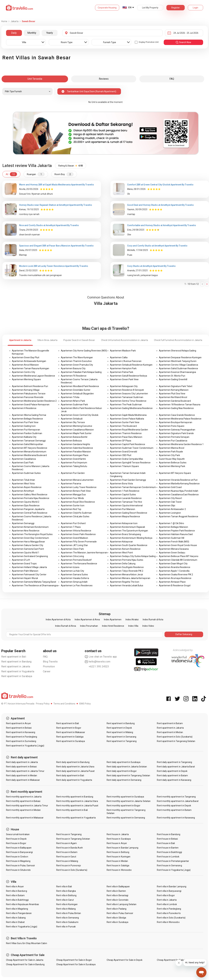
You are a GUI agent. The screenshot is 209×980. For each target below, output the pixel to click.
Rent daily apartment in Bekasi (21, 767)
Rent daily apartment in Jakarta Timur (25, 771)
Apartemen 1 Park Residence (125, 491)
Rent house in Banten (168, 848)
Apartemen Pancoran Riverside (28, 397)
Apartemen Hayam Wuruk (25, 578)
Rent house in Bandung (169, 834)
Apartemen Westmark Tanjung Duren (178, 361)
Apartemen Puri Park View (25, 422)
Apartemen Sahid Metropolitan (27, 444)
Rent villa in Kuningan (67, 904)
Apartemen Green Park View (124, 379)
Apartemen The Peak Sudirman (126, 405)
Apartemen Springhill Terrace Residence (130, 463)
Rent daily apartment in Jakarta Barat (176, 767)
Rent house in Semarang (169, 866)
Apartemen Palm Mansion (25, 571)
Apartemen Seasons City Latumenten (129, 394)
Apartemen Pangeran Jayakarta (28, 509)
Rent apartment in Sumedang (21, 741)
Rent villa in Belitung (66, 895)
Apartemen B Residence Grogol (175, 585)
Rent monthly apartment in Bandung (75, 797)
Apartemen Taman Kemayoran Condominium (133, 487)
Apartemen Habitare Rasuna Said (176, 534)
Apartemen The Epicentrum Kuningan (129, 531)
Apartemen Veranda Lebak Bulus (127, 585)
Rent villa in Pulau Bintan (69, 913)
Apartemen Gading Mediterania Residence (131, 408)
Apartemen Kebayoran (121, 542)
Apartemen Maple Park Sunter (76, 433)
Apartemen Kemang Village (26, 390)
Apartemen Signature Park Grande (176, 433)
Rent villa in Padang (116, 909)
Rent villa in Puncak (66, 927)
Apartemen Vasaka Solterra (75, 578)
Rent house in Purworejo (69, 866)
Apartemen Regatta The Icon (125, 582)
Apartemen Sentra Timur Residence (128, 401)
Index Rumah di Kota (153, 620)
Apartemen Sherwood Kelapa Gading (178, 351)
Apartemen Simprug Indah (74, 582)
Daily (14, 33)
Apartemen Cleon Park (72, 549)
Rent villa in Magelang (17, 909)
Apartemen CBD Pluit (121, 455)
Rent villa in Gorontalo (118, 900)
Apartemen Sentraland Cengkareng (30, 556)
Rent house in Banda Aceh (70, 848)
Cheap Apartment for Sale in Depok (125, 960)
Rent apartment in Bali (14, 657)
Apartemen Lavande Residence (126, 498)
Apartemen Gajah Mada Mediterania (128, 415)
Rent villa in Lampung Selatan (122, 904)
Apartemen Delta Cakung (123, 564)
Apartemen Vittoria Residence (76, 531)
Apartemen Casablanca (24, 459)
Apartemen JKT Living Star (74, 545)
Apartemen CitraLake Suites (75, 516)
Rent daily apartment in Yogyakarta (74, 780)
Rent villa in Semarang (68, 918)
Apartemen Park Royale (171, 452)
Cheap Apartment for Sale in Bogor (74, 960)
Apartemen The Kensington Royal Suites (32, 534)
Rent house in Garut (66, 857)
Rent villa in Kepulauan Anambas (23, 904)
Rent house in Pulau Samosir (21, 866)
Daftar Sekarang (184, 634)
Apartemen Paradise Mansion (76, 452)
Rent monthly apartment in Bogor (124, 806)
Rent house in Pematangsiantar (173, 861)
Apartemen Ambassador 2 (172, 509)
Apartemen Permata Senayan (174, 437)
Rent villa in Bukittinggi (17, 900)
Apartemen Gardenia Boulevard (175, 401)
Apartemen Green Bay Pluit (26, 357)
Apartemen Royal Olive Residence (78, 502)
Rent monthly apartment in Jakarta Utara (77, 801)
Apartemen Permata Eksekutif (76, 560)
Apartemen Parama (71, 484)
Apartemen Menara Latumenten (77, 480)
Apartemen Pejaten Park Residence (177, 531)
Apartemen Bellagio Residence (27, 419)
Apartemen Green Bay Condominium (30, 538)
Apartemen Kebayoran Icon (124, 523)
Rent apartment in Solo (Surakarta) (175, 737)
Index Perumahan (89, 626)
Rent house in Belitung (118, 852)
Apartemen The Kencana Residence (79, 564)
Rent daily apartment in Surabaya (124, 762)
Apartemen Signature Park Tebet (176, 386)
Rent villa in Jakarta (167, 900)
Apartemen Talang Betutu (74, 466)
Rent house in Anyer (117, 843)
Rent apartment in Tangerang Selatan (176, 741)
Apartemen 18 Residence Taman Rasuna (180, 405)
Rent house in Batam (67, 852)
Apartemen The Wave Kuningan (77, 357)
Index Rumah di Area (66, 626)
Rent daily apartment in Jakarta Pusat (75, 771)
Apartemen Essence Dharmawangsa (177, 372)
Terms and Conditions (64, 704)
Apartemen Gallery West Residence (30, 495)
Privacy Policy (43, 704)
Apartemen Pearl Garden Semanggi (128, 480)
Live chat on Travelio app (101, 657)
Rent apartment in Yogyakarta (18, 671)
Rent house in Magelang (18, 861)
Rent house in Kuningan (118, 857)
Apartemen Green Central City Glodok (80, 415)
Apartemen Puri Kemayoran (26, 430)
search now (183, 42)
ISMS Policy (85, 704)
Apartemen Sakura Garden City (28, 545)
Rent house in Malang (67, 861)
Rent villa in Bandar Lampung (171, 887)
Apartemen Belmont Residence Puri (30, 386)
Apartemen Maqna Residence (125, 516)
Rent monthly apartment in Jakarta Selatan (129, 801)
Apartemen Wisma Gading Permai (29, 415)
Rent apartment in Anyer (19, 723)
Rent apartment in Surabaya (17, 676)
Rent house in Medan (117, 861)
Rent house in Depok (16, 839)
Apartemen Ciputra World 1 (26, 553)
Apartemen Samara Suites (74, 575)
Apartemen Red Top (71, 509)
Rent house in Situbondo (18, 870)
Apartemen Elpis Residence (26, 506)
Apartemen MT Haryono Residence (30, 448)
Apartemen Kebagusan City (124, 386)
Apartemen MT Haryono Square (175, 473)
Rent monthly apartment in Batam (174, 810)
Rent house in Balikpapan (19, 848)
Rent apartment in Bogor (69, 728)
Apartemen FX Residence (74, 376)
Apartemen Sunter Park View (125, 422)
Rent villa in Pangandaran (19, 913)
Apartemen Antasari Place (172, 582)
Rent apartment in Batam (170, 723)
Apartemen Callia (119, 357)
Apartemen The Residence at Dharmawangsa (35, 585)
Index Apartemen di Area (87, 620)
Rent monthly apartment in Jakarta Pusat (77, 806)
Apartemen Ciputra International (126, 506)
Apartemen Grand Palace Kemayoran (31, 405)
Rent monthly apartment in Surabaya (125, 797)
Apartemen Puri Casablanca (173, 441)
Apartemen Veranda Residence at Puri (178, 480)
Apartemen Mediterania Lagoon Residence (33, 376)
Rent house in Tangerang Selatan (73, 839)
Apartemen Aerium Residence (125, 549)
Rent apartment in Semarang (121, 737)
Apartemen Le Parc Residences (77, 585)
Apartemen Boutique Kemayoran (176, 422)
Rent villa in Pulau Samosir (120, 913)
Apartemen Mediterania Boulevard (29, 455)
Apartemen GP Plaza (121, 441)
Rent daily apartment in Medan (22, 776)
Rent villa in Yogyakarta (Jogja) (22, 927)
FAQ (45, 657)
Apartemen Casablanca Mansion (77, 430)
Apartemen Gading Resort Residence (129, 513)
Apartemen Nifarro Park (73, 401)
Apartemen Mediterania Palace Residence (180, 419)
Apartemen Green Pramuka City (77, 365)
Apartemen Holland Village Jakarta (29, 567)
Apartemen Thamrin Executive (76, 361)
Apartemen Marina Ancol (172, 448)
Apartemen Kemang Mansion (174, 390)
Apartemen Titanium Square (124, 466)
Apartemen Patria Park (122, 372)
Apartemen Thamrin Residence (126, 433)
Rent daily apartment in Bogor (122, 771)
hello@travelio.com (98, 662)
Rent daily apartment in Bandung (73, 762)
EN (130, 7)
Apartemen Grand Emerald (123, 452)
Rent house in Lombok (168, 857)
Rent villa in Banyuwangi (169, 891)
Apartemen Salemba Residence (77, 448)
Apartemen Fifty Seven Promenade (79, 542)
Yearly (50, 33)
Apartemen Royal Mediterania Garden (129, 430)
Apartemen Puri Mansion (123, 509)
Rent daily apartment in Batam (172, 776)
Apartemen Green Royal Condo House (178, 545)
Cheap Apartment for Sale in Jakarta (25, 960)
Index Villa (133, 626)
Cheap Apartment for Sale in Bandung (25, 964)
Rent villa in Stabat (15, 922)
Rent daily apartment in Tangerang (174, 762)
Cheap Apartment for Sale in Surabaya (76, 964)
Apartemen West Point (121, 553)
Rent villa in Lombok (167, 904)
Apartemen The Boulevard (123, 426)
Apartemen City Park (169, 455)
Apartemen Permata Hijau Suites (127, 560)
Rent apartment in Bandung (16, 662)
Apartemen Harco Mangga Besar (28, 542)
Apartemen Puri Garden (73, 473)
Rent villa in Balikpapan (118, 887)
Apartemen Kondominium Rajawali (127, 527)
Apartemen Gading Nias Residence (176, 408)
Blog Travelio (50, 662)
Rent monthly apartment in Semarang (126, 818)
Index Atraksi (132, 620)
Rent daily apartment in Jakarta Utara (75, 767)
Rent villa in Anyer (15, 887)
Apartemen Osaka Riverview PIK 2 (176, 575)
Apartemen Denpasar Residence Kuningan (180, 357)
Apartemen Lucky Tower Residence (79, 487)
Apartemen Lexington (170, 513)
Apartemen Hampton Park (123, 368)
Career (47, 671)
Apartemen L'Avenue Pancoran (126, 361)
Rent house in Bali (166, 843)
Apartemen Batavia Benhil (74, 437)
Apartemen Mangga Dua (73, 495)
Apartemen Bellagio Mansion (173, 527)
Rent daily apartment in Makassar (23, 780)
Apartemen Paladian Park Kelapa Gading (81, 372)
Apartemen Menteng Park (172, 466)
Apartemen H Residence (24, 408)
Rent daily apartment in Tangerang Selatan (128, 776)
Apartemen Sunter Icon (73, 506)
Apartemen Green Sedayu (172, 553)
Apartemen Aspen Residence (27, 487)
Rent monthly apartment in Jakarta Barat (178, 801)
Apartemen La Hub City (72, 571)
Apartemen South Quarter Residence (129, 545)
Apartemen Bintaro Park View (76, 491)
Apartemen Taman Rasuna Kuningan (31, 368)
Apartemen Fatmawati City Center (29, 575)
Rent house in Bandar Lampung (122, 848)
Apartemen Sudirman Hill (172, 538)
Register (176, 8)
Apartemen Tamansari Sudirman (127, 397)
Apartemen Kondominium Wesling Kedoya (131, 538)
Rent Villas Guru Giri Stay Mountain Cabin (27, 943)
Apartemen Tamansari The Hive (126, 502)
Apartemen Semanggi (23, 523)
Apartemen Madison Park (123, 351)
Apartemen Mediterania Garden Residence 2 (34, 401)
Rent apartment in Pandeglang (22, 737)
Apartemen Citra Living (72, 556)
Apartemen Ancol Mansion (25, 365)
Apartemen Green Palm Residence (78, 534)
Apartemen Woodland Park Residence (80, 386)
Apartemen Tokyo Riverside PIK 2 (127, 571)
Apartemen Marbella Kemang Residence (179, 484)
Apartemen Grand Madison (74, 538)
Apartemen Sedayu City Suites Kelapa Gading (133, 556)
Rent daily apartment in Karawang (174, 780)
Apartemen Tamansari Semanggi (29, 441)
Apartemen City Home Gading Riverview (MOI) (84, 351)
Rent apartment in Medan (170, 732)
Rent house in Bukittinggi (169, 852)
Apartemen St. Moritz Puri (172, 376)
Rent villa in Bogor (166, 895)
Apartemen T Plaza (71, 527)
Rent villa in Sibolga (116, 918)
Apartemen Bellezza (71, 441)
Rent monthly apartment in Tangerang (176, 797)
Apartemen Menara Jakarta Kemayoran (130, 578)
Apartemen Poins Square (172, 426)
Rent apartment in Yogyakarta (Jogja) (25, 746)
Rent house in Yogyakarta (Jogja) (174, 870)
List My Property (150, 8)
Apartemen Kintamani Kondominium (30, 527)
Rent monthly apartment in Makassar (25, 818)
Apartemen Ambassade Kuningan (29, 361)
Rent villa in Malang (66, 909)
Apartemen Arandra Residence (175, 567)
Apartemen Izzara (70, 567)
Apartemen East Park (23, 463)
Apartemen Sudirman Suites (26, 473)
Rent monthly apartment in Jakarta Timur (27, 806)
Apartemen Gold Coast (170, 487)
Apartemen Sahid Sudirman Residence (178, 368)
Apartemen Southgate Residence (127, 567)
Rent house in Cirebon (17, 857)
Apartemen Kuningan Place (75, 455)
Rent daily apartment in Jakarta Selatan (127, 767)
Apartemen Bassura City (73, 368)
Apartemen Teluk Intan (23, 480)
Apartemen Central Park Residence (30, 513)
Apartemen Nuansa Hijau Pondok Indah (179, 491)
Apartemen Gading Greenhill (173, 379)
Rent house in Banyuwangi (19, 852)
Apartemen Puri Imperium (74, 463)
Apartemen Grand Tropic (24, 564)
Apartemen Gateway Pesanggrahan (177, 430)
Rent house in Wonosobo (119, 870)
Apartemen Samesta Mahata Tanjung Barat (34, 582)
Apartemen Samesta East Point (28, 549)
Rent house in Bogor (16, 843)
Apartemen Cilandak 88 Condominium (178, 560)
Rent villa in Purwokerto (169, 913)
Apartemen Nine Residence (26, 531)
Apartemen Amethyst (23, 491)
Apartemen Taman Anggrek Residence (179, 516)
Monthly (32, 33)
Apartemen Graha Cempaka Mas (127, 459)
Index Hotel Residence (113, 626)
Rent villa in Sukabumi (67, 922)
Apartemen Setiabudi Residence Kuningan (131, 365)
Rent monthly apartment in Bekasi (23, 801)
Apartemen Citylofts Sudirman (76, 513)
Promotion (49, 667)
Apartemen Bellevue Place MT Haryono (179, 556)
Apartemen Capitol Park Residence (128, 444)
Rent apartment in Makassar (71, 732)
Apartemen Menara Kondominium (29, 452)
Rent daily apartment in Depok (172, 771)
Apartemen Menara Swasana (174, 549)
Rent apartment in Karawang (21, 732)
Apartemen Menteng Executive (77, 426)
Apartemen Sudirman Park (74, 405)
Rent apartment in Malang (120, 732)
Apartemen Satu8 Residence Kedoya (128, 376)
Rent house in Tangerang (69, 834)
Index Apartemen (113, 620)
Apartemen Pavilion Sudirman (27, 433)
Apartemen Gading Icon (24, 426)
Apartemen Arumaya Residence (175, 578)
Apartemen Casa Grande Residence (177, 415)
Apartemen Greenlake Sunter (76, 390)
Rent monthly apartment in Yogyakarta (76, 818)
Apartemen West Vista (23, 484)
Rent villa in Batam (15, 895)
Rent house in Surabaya (119, 839)
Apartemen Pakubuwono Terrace (29, 394)
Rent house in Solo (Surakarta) (72, 870)
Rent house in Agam (67, 843)
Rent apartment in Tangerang (122, 741)
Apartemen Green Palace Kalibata (127, 419)
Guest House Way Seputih (172, 459)
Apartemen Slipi (167, 506)
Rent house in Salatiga (118, 866)
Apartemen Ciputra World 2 (26, 502)
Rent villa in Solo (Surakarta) (171, 918)
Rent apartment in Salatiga (70, 737)
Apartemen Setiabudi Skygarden (77, 394)
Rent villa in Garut (65, 900)
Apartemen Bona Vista (121, 484)
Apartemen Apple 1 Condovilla (174, 571)
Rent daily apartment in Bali (70, 776)
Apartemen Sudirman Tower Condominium (132, 448)
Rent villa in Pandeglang (169, 909)
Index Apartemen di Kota (58, 620)
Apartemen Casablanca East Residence (179, 495)
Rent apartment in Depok (119, 728)
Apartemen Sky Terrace (73, 422)
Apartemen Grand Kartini (73, 459)
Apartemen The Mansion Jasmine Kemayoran (84, 553)
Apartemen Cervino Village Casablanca (178, 365)
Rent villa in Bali (64, 887)
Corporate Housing (107, 8)
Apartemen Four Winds (72, 498)
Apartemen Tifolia (70, 397)
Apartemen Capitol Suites (123, 495)
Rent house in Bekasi (167, 839)
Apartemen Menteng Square (26, 379)
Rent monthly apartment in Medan (23, 810)
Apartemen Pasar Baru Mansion (126, 437)
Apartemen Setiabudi (72, 419)
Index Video (148, 626)
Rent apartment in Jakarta (16, 667)
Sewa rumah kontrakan (18, 834)
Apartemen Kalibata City (24, 437)
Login (195, 8)
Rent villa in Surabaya (117, 922)
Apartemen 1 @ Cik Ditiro (171, 523)
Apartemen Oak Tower (170, 502)
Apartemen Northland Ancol (173, 397)
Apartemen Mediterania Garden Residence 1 (181, 444)
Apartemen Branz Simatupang (125, 534)
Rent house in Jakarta (118, 834)
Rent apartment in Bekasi (19, 728)
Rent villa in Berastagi (117, 895)
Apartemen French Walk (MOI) (174, 542)
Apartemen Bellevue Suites (173, 463)
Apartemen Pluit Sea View (172, 394)
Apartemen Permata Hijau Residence (31, 498)
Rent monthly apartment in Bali (72, 810)
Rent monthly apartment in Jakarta (24, 797)
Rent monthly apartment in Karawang (176, 818)
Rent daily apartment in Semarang (124, 780)
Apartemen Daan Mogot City (173, 564)
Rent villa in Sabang (16, 918)
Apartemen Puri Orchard (73, 523)
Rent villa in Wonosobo (168, 922)
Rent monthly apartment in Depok (174, 806)
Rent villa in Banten (116, 891)
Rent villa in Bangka (66, 891)
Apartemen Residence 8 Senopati (127, 390)
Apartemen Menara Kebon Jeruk (126, 575)
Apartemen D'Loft (21, 560)
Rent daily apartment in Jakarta (22, 762)
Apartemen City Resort (170, 498)
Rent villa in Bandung (17, 891)
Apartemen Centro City (24, 372)
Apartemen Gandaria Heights (75, 444)
